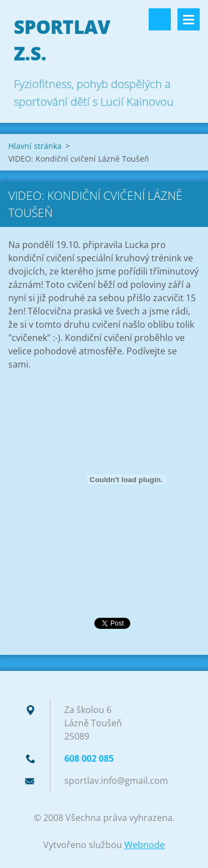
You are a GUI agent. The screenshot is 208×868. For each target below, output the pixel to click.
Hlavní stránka (35, 146)
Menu (189, 19)
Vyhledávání (160, 19)
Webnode (144, 845)
